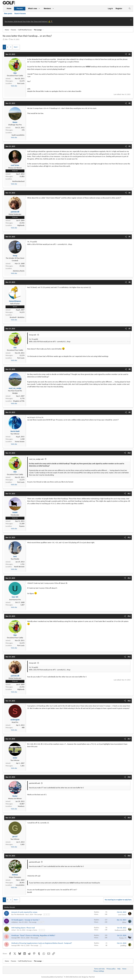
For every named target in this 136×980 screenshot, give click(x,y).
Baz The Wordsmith (18, 914)
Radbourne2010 (120, 930)
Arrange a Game (32, 930)
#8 (130, 369)
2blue (124, 922)
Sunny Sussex (20, 441)
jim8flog (123, 946)
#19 (129, 818)
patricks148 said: (35, 783)
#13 (129, 578)
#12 (129, 537)
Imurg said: (33, 335)
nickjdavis (15, 922)
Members (47, 9)
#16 (129, 701)
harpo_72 (123, 938)
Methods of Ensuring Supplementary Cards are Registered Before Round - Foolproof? (42, 943)
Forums (20, 9)
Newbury (21, 806)
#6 (130, 282)
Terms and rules (99, 969)
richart (14, 930)
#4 (130, 193)
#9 (130, 412)
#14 (129, 616)
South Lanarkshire (18, 135)
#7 (130, 329)
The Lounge (38, 914)
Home (9, 9)
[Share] (126, 54)
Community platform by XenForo (61, 977)
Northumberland (18, 181)
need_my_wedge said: (36, 459)
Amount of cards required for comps (24, 912)
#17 (129, 739)
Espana (22, 526)
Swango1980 (16, 938)
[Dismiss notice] (131, 20)
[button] (39, 9)
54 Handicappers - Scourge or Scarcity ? (25, 920)
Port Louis (21, 83)
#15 (129, 657)
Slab (6, 39)
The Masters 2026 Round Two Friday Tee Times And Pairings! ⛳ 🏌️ (29, 21)
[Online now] (15, 71)
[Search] (130, 9)
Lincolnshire (20, 885)
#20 (129, 856)
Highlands (21, 225)
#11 (129, 494)
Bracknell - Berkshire (17, 317)
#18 (129, 777)
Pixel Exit (92, 977)
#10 (129, 453)
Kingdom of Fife (19, 401)
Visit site (14, 86)
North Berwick (19, 567)
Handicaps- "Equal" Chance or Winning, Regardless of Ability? (33, 935)
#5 (130, 237)
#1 (130, 54)
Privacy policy (111, 969)
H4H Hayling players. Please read (23, 928)
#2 (130, 103)
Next (15, 47)
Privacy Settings (99, 971)
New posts (8, 14)
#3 (130, 146)
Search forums (20, 14)
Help (119, 969)
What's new (33, 9)
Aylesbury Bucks (19, 271)
